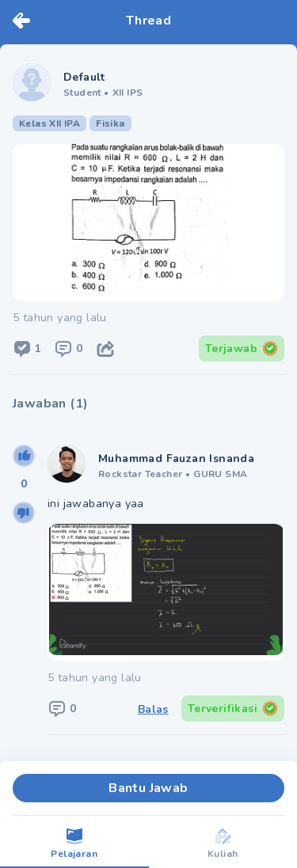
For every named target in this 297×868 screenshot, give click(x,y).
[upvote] (24, 456)
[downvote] (24, 513)
